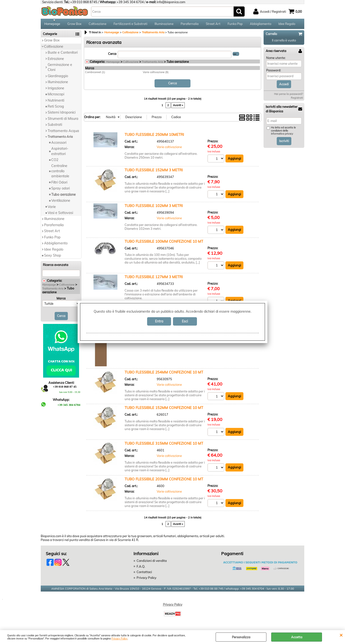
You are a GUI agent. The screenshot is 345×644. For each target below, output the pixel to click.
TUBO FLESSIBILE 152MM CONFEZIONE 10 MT (164, 409)
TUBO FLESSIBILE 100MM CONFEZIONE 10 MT (164, 243)
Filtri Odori (59, 184)
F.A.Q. (141, 568)
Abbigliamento (261, 24)
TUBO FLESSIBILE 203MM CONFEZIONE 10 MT (164, 480)
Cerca (112, 55)
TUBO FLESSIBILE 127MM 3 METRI (154, 279)
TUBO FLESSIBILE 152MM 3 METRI (154, 172)
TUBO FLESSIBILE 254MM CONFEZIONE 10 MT (164, 374)
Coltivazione (98, 24)
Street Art (213, 24)
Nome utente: (276, 59)
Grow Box (74, 24)
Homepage (52, 24)
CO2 (55, 161)
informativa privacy (282, 135)
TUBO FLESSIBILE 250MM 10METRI (154, 136)
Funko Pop (235, 24)
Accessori (59, 144)
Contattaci (144, 574)
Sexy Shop (53, 257)
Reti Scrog (56, 108)
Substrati (55, 126)
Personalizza (241, 637)
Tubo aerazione (63, 196)
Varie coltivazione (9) (156, 74)
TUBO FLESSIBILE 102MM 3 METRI (154, 207)
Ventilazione (61, 202)
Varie (52, 208)
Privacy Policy (119, 639)
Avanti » (178, 107)
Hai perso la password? (289, 96)
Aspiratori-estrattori (60, 153)
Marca (61, 300)
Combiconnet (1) (95, 74)
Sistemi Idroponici (62, 114)
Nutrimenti (56, 102)
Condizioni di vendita (152, 562)
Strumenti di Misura (63, 120)
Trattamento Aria (60, 138)
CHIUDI (341, 635)
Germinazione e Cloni (60, 69)
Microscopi (56, 96)
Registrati (297, 99)
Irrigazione (56, 90)
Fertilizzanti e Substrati (130, 24)
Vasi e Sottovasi (60, 214)
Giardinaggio (58, 77)
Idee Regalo (287, 24)
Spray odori (60, 190)
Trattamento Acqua (63, 132)
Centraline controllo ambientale (60, 173)
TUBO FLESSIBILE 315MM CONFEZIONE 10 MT (164, 445)
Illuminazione (164, 24)
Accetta (297, 637)
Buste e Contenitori (63, 54)
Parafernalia (190, 24)
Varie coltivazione (169, 148)
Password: (274, 72)
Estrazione (56, 60)
